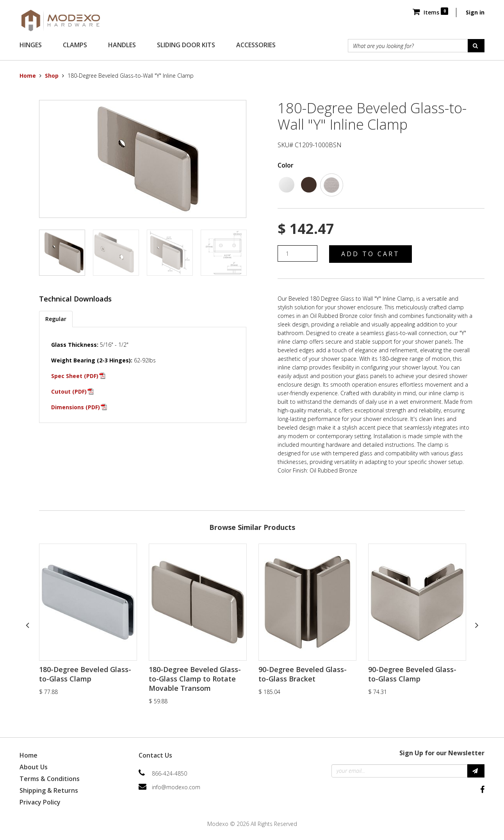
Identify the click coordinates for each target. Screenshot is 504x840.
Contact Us (155, 755)
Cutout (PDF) (69, 391)
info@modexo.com (176, 787)
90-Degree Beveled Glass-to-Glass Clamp (412, 674)
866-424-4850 (169, 773)
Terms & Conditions (50, 779)
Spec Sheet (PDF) (75, 376)
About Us (34, 767)
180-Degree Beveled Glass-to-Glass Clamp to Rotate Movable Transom (195, 679)
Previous (27, 625)
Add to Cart (370, 254)
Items (430, 12)
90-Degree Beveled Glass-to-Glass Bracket (303, 674)
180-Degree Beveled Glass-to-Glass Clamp (85, 674)
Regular (56, 319)
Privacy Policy (40, 802)
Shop (52, 76)
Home (28, 76)
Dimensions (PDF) (76, 407)
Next (477, 625)
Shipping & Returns (49, 790)
